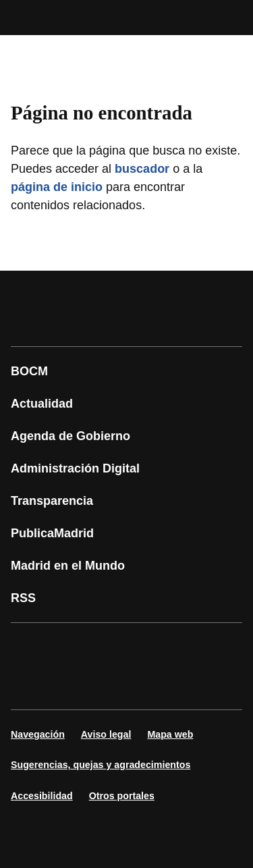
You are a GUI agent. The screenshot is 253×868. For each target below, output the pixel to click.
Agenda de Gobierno (71, 436)
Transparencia (52, 501)
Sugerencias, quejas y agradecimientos (101, 765)
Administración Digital (75, 468)
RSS (23, 598)
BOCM (29, 371)
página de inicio (57, 187)
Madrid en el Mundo (68, 566)
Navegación (38, 734)
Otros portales (122, 796)
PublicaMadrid (52, 533)
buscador (142, 169)
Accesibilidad (42, 796)
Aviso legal (106, 734)
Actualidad (42, 404)
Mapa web (170, 734)
